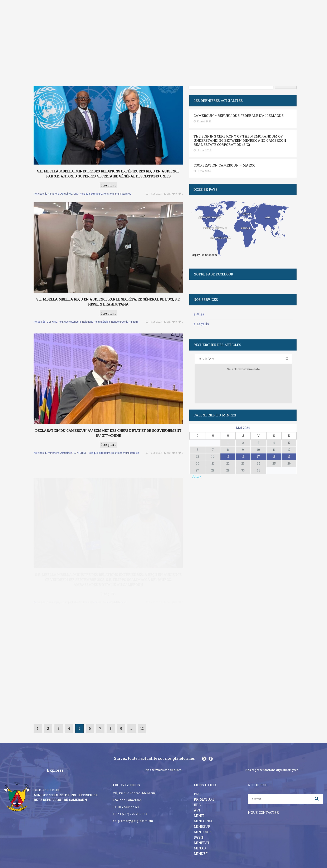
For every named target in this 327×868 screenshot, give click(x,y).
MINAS (200, 840)
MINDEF (201, 846)
